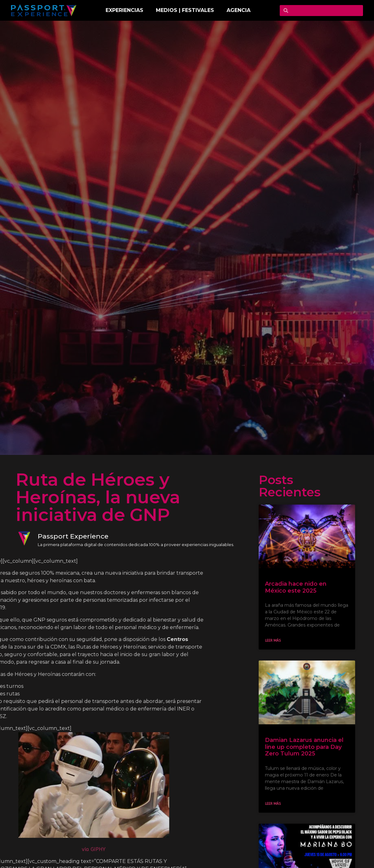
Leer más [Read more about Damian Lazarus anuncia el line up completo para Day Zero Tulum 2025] (277, 804)
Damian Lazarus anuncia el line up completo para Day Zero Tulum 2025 (308, 747)
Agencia (239, 10)
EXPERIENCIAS (124, 10)
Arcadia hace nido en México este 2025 (300, 587)
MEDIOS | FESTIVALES (185, 10)
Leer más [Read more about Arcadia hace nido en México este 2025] (277, 640)
